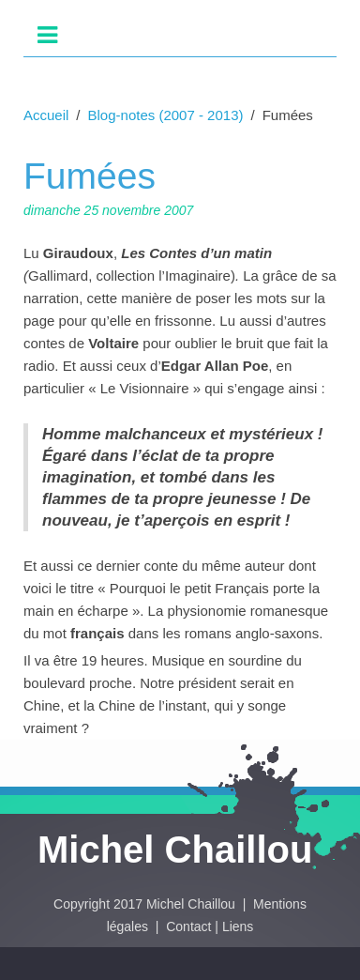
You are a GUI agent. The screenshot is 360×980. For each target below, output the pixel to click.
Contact (188, 926)
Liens (238, 926)
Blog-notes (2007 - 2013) (166, 115)
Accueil (46, 115)
